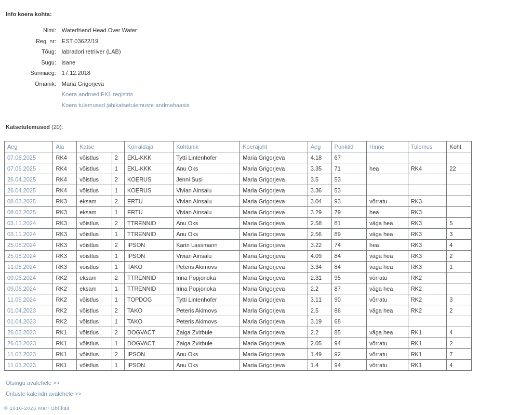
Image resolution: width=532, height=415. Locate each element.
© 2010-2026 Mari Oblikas (37, 408)
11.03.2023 (22, 354)
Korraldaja (140, 147)
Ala (60, 147)
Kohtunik (187, 147)
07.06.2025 (22, 158)
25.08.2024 (22, 245)
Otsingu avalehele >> (33, 383)
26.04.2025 (22, 179)
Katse (87, 147)
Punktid (344, 147)
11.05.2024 (22, 300)
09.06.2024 (22, 278)
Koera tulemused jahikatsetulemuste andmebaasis (126, 105)
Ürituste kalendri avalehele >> (44, 394)
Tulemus (422, 147)
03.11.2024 (22, 223)
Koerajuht (255, 147)
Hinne (377, 147)
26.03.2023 (22, 332)
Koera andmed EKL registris (97, 94)
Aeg (12, 147)
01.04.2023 (22, 310)
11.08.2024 (22, 267)
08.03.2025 (22, 201)
